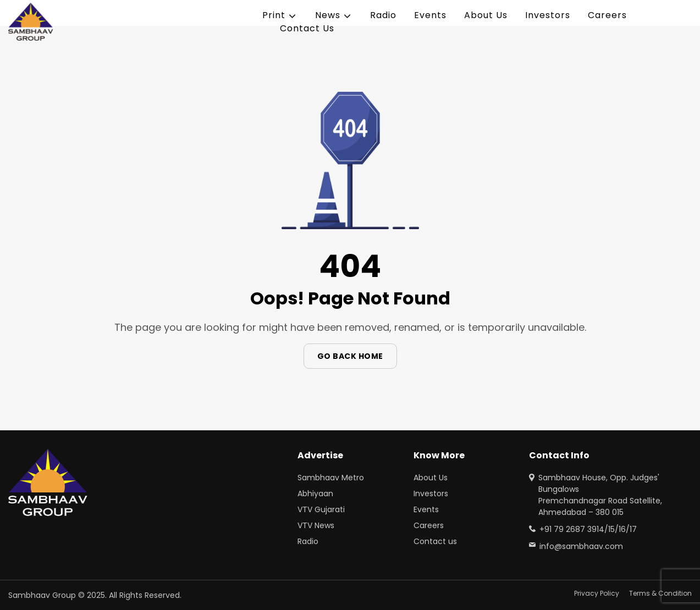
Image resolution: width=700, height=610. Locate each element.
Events (430, 15)
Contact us (435, 541)
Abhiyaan (315, 493)
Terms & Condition (660, 593)
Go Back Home (350, 356)
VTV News (316, 525)
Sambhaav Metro (331, 478)
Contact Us (307, 28)
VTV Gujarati (321, 509)
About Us (486, 15)
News (328, 15)
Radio (383, 15)
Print (274, 15)
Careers (607, 15)
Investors (548, 15)
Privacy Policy (597, 593)
